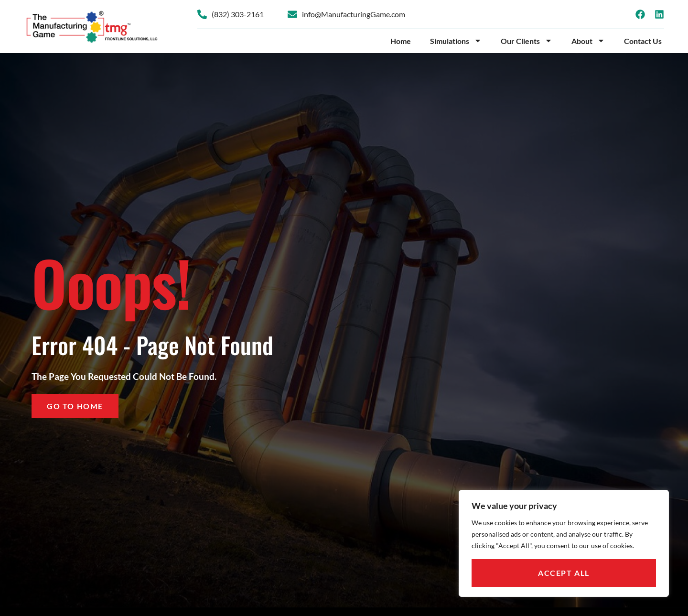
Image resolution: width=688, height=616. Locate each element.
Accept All (564, 573)
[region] (564, 543)
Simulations (456, 41)
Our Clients (527, 41)
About (588, 41)
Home (401, 41)
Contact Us (643, 41)
